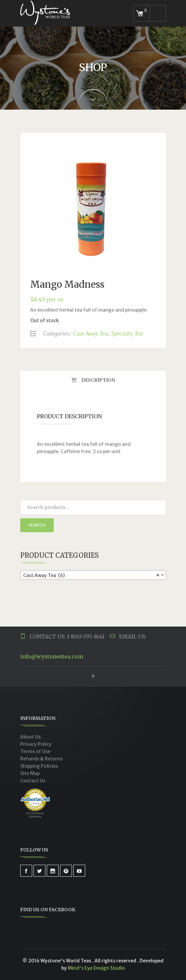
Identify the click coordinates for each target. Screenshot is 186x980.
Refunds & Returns (41, 759)
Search (37, 525)
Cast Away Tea (91, 334)
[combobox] (93, 575)
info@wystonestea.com (52, 656)
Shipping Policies (39, 766)
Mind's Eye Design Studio (96, 968)
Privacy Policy (36, 744)
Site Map (30, 773)
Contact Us (33, 781)
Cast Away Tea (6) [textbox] (91, 575)
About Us (31, 737)
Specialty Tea (127, 334)
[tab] (93, 380)
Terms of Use (35, 751)
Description (98, 380)
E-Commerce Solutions (35, 815)
